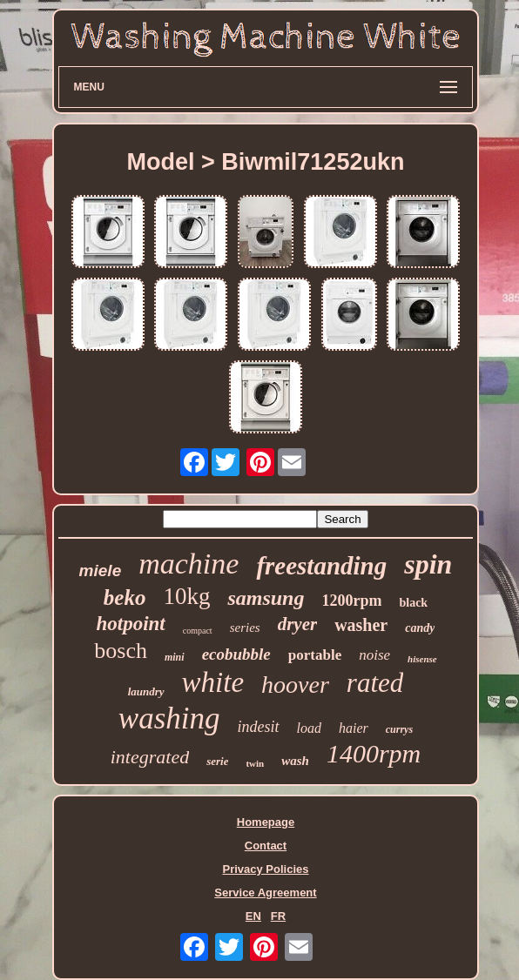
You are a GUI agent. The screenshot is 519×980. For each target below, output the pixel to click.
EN (253, 916)
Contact (266, 846)
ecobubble (236, 654)
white (213, 682)
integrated (150, 757)
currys (399, 729)
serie (217, 761)
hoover (295, 685)
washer (361, 625)
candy (420, 628)
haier (354, 728)
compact (198, 631)
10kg (186, 596)
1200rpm (351, 601)
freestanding (321, 566)
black (413, 603)
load (309, 728)
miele (101, 571)
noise (374, 655)
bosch (121, 651)
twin (255, 763)
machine (189, 564)
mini (175, 657)
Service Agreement (265, 893)
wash (295, 761)
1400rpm (374, 753)
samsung (266, 598)
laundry (146, 691)
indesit (259, 727)
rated (375, 683)
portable (315, 655)
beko (125, 597)
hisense (422, 659)
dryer (298, 624)
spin (428, 564)
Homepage (266, 822)
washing (169, 718)
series (245, 628)
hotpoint (131, 624)
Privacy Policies (265, 869)
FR (278, 916)
